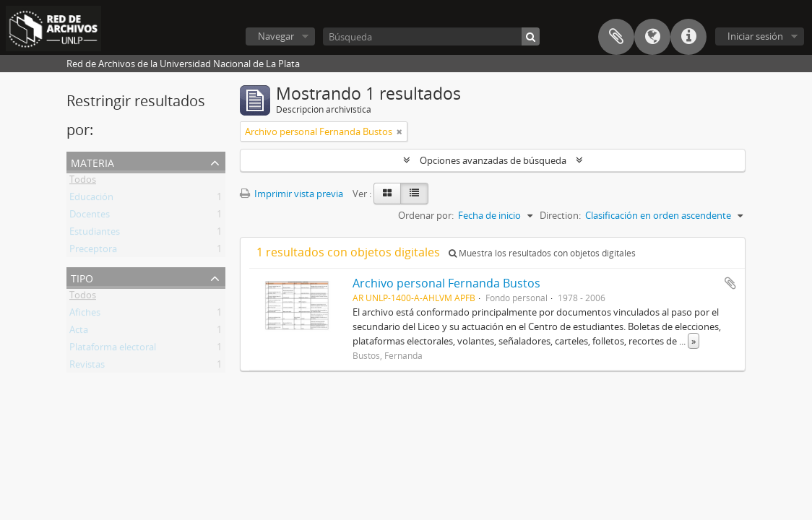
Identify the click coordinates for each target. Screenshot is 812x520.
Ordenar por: (426, 215)
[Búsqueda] (431, 36)
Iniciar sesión (755, 36)
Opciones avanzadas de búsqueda (493, 160)
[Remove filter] (399, 131)
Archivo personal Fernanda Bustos (446, 283)
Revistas (87, 367)
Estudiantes (95, 234)
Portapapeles (616, 37)
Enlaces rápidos (688, 37)
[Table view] (414, 194)
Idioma (652, 37)
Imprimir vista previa (291, 194)
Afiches (85, 315)
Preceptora (93, 251)
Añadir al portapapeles (730, 283)
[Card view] (387, 194)
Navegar (276, 36)
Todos (83, 182)
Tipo (82, 277)
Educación (91, 199)
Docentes (90, 217)
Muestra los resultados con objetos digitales (542, 253)
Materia (92, 161)
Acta (79, 332)
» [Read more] (694, 341)
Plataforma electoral (113, 350)
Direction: (560, 215)
